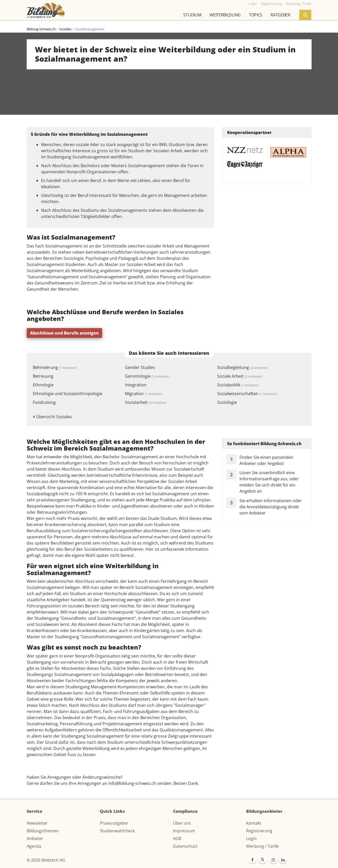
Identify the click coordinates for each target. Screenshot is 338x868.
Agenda (34, 846)
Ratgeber (280, 15)
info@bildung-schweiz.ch (132, 783)
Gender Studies (140, 367)
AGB (177, 838)
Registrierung (259, 831)
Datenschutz (185, 846)
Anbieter (35, 838)
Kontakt (254, 823)
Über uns (182, 823)
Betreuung (43, 376)
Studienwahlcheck (117, 831)
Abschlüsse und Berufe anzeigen (64, 333)
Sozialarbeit (146, 402)
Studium (192, 15)
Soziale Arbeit (240, 376)
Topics (256, 15)
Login (251, 838)
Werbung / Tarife (262, 846)
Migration (144, 394)
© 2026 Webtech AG (46, 860)
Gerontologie (147, 376)
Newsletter (37, 823)
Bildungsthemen (43, 831)
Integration (136, 385)
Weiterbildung (225, 15)
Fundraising (44, 402)
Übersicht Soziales (52, 417)
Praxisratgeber (114, 823)
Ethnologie (43, 385)
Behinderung (55, 367)
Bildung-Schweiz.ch (41, 29)
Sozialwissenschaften (247, 394)
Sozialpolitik (238, 385)
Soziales (65, 29)
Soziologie (227, 402)
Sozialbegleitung (242, 367)
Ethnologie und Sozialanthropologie (68, 394)
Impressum (184, 831)
